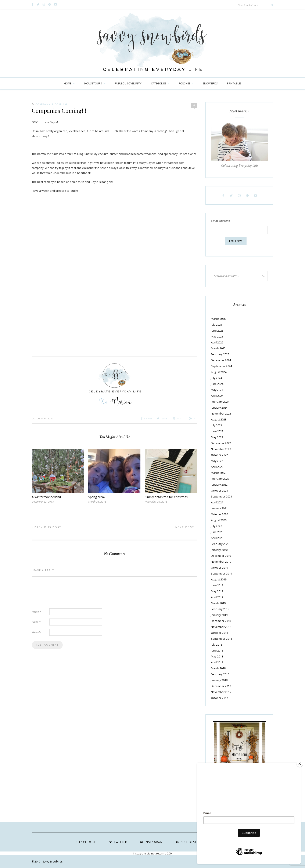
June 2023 (217, 431)
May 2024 (217, 390)
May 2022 (217, 461)
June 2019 (217, 585)
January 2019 (219, 615)
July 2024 (216, 378)
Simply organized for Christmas (166, 497)
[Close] (300, 764)
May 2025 (217, 336)
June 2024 (217, 384)
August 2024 (219, 372)
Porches (184, 83)
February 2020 (220, 544)
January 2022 (219, 485)
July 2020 (216, 526)
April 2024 (217, 396)
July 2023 (216, 425)
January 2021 (219, 508)
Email (36, 622)
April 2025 (217, 342)
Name (36, 612)
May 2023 (217, 437)
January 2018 (219, 680)
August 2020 (219, 520)
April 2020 (217, 538)
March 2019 (218, 603)
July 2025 (216, 325)
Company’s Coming (51, 104)
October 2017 (219, 698)
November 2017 (221, 692)
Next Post (186, 527)
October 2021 (219, 490)
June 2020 (217, 532)
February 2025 (220, 354)
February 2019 (220, 609)
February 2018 (220, 674)
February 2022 (220, 479)
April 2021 (217, 502)
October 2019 (219, 568)
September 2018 (221, 639)
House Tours (93, 83)
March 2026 (218, 319)
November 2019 (221, 562)
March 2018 (218, 668)
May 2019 (217, 591)
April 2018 (217, 662)
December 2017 (221, 686)
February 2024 (220, 402)
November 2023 (221, 413)
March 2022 (218, 473)
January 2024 (219, 408)
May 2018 (217, 656)
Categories (158, 83)
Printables (234, 83)
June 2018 (217, 650)
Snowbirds (210, 83)
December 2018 (221, 621)
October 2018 (219, 633)
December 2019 (221, 556)
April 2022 (217, 467)
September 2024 (221, 366)
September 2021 (221, 496)
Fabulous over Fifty (128, 83)
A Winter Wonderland (46, 497)
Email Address (220, 221)
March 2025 (218, 348)
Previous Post (47, 527)
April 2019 (217, 597)
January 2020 (219, 550)
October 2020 (219, 514)
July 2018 (216, 645)
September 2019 (221, 573)
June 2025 (217, 331)
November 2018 (221, 627)
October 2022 (219, 455)
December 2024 (221, 360)
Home (68, 83)
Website (36, 632)
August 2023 (219, 419)
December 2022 (221, 443)
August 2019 (219, 579)
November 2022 (221, 449)
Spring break (97, 497)
